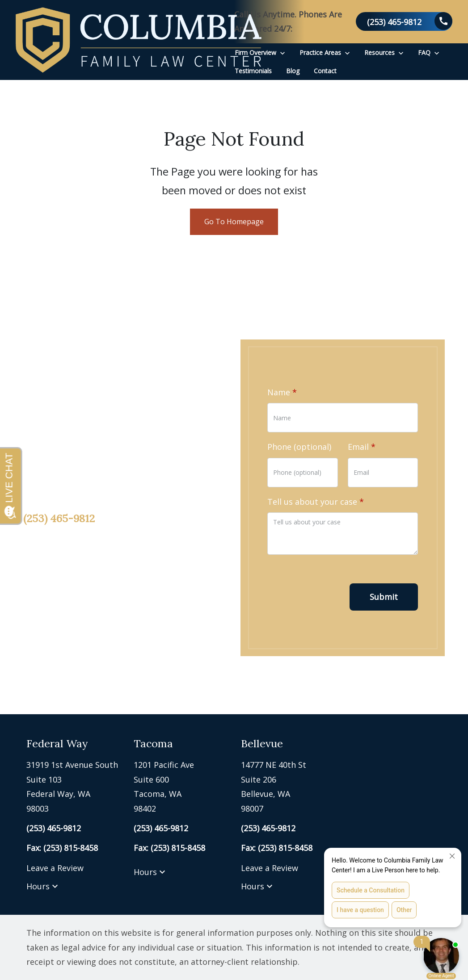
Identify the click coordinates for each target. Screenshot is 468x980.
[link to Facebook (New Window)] (32, 602)
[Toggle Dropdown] (282, 52)
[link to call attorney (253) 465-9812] (404, 21)
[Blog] (293, 71)
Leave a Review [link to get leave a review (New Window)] (55, 868)
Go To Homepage (234, 222)
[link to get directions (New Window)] (73, 787)
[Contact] (325, 71)
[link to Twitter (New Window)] (61, 602)
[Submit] (384, 597)
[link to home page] (139, 40)
